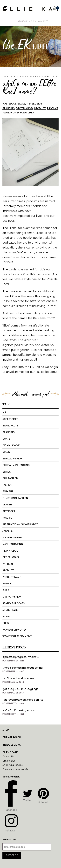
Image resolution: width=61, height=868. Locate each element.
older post (20, 394)
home (5, 76)
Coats (6, 439)
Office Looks (11, 557)
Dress (6, 452)
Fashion (7, 485)
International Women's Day (20, 524)
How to (7, 518)
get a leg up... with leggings (20, 689)
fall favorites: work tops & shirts (23, 700)
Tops (6, 623)
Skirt (6, 590)
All (4, 412)
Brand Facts (10, 426)
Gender (7, 505)
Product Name (12, 577)
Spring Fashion (12, 597)
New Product (11, 551)
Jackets (7, 531)
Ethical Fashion (12, 459)
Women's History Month (18, 636)
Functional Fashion (15, 498)
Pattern (8, 564)
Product (40, 108)
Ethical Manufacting (16, 465)
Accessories (10, 419)
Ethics (7, 472)
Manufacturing (13, 544)
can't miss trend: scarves (18, 678)
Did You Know (24, 108)
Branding (9, 108)
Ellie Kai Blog (18, 76)
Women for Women (22, 113)
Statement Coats (14, 603)
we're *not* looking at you (19, 710)
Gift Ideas (9, 511)
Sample (7, 584)
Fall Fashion (10, 478)
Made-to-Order (12, 538)
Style (6, 617)
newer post (41, 394)
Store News (10, 610)
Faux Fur (8, 491)
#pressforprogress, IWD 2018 (21, 657)
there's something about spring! (23, 668)
